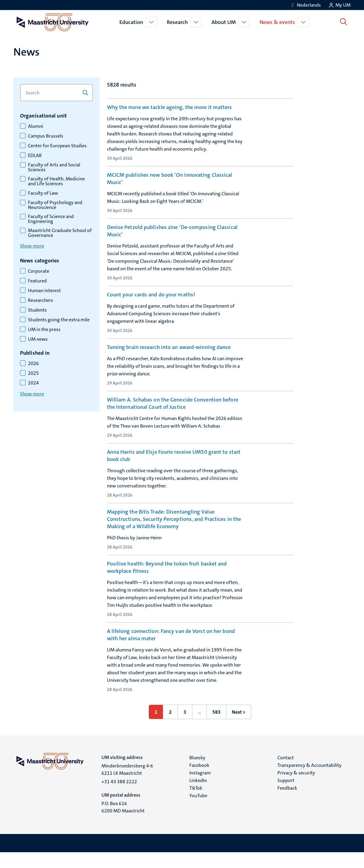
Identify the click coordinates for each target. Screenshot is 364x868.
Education (132, 22)
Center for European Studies (57, 146)
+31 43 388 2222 (119, 797)
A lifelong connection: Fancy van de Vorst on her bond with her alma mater (171, 650)
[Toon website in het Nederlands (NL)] (305, 5)
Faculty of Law (43, 193)
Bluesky (197, 773)
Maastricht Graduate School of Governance (60, 233)
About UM (225, 22)
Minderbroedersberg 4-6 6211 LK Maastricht (127, 785)
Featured (37, 281)
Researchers (41, 300)
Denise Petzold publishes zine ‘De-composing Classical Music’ (172, 234)
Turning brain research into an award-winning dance (169, 353)
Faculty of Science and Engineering (51, 219)
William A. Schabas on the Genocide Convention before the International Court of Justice (173, 412)
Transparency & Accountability (309, 781)
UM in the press (44, 330)
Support (286, 796)
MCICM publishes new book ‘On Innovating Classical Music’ (170, 179)
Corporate (39, 271)
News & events (278, 22)
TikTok (196, 803)
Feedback (287, 803)
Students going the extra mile (59, 320)
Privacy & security (296, 788)
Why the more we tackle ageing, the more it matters (170, 107)
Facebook (199, 781)
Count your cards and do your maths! (151, 298)
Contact (286, 773)
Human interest (44, 291)
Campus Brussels (46, 136)
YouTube (198, 811)
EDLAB (35, 155)
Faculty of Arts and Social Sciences (54, 167)
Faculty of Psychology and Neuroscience (55, 205)
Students (37, 310)
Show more (32, 246)
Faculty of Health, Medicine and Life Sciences (56, 181)
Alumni (36, 126)
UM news (38, 339)
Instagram (200, 788)
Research (178, 22)
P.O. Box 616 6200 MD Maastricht (123, 823)
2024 (33, 383)
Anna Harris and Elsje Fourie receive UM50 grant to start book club (174, 468)
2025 (33, 373)
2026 (33, 364)
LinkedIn (198, 796)
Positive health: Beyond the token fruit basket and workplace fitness (167, 583)
